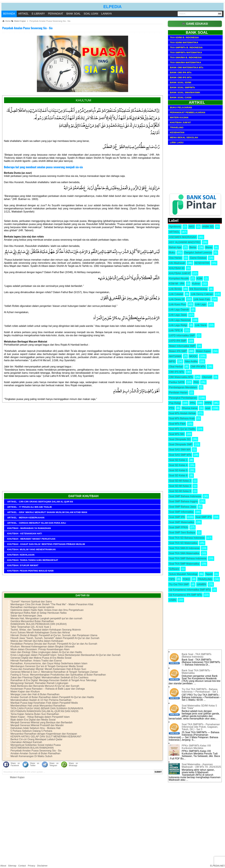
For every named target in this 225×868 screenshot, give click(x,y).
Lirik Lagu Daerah (179, 310)
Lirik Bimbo (175, 289)
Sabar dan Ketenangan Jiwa (26, 616)
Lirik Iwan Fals (202, 299)
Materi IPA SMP (178, 351)
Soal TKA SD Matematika (183, 543)
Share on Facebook (15, 764)
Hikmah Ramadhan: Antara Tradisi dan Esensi (36, 661)
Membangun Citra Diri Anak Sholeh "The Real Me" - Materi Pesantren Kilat (52, 604)
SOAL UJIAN (91, 14)
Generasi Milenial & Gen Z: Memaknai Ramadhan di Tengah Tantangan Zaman (54, 672)
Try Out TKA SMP (179, 584)
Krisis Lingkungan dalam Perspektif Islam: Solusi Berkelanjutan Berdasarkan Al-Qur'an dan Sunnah (65, 655)
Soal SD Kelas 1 (178, 460)
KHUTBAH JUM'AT (180, 273)
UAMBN (202, 584)
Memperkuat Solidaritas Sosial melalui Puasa (36, 745)
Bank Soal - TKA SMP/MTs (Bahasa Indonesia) (197, 655)
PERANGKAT (56, 14)
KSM (199, 278)
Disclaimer (42, 866)
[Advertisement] (82, 448)
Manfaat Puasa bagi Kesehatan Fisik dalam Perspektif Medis (44, 703)
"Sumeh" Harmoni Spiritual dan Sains (31, 602)
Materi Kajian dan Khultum (25, 692)
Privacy (31, 866)
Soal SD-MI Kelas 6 (180, 491)
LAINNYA (106, 14)
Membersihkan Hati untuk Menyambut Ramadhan (38, 706)
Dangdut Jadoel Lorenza (198, 253)
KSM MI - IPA (177, 284)
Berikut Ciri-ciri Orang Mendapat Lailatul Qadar (36, 739)
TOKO (186, 579)
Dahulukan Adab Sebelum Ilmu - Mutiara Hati (35, 728)
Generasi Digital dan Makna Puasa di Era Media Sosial (41, 658)
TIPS (172, 579)
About (3, 866)
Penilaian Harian (178, 393)
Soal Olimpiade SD (180, 439)
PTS (171, 408)
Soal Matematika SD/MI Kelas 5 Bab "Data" (199, 707)
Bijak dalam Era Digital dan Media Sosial (33, 720)
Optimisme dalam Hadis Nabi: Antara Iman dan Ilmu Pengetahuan (47, 610)
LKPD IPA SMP (178, 341)
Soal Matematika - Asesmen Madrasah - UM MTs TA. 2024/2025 (201, 766)
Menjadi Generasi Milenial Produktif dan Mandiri (37, 725)
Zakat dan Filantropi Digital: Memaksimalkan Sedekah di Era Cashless (49, 677)
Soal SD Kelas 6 (178, 475)
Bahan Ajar (175, 247)
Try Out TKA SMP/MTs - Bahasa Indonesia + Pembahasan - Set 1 (200, 690)
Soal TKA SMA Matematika (184, 553)
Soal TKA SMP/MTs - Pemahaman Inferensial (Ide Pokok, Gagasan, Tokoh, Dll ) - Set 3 (201, 727)
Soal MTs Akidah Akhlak (182, 413)
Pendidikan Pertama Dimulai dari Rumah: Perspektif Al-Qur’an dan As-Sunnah (54, 644)
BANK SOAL (74, 14)
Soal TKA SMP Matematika (184, 564)
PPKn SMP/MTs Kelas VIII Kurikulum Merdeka (196, 747)
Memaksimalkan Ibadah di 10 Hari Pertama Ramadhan (41, 700)
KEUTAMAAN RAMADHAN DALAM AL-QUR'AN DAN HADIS (44, 711)
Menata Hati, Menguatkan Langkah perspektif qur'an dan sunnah (46, 618)
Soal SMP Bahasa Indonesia (185, 496)
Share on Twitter (35, 764)
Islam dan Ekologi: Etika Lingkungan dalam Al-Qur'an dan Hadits (46, 652)
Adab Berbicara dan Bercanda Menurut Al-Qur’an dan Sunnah (45, 686)
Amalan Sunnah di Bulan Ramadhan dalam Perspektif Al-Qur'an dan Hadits (52, 697)
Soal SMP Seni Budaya (182, 533)
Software (174, 569)
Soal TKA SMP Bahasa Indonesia (188, 558)
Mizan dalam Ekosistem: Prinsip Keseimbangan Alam (40, 649)
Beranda (9, 14)
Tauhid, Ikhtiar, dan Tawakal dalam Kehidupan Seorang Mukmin (46, 630)
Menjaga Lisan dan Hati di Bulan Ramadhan (35, 694)
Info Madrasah (177, 263)
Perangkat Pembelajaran (183, 398)
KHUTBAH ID (177, 268)
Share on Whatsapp (73, 764)
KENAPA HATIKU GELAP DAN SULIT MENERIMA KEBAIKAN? (46, 737)
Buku (172, 253)
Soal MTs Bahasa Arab (182, 418)
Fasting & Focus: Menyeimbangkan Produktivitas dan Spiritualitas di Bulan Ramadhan (58, 675)
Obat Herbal (176, 367)
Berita (193, 247)
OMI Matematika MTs (181, 377)
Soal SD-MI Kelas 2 (180, 481)
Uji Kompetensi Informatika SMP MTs (190, 590)
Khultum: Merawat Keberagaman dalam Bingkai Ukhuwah (42, 647)
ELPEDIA (112, 7)
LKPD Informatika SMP (182, 335)
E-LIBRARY (38, 14)
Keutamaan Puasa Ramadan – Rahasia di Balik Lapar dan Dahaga (48, 689)
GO (220, 14)
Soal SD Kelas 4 (178, 465)
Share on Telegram (54, 764)
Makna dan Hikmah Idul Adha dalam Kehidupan (37, 641)
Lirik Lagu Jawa (178, 315)
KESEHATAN (202, 263)
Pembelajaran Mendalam (183, 387)
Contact (22, 866)
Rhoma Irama (190, 408)
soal (208, 408)
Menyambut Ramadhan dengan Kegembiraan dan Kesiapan (44, 734)
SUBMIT (158, 772)
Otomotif (207, 377)
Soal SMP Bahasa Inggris (183, 501)
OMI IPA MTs (198, 367)
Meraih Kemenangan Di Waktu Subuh (31, 756)
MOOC (193, 356)
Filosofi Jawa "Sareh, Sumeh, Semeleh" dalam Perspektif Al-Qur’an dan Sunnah (55, 638)
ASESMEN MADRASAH (183, 237)
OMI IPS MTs (176, 372)
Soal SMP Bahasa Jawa (182, 507)
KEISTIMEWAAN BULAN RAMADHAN (32, 748)
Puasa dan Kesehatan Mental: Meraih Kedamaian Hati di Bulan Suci (48, 669)
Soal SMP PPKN (178, 527)
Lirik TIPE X (176, 330)
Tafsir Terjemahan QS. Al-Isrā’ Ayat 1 (31, 627)
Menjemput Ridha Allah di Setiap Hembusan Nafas (39, 613)
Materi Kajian (17, 777)
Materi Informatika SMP (182, 346)
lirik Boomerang (198, 289)
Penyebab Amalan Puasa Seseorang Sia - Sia (27, 28)
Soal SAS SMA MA (180, 450)
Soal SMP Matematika (181, 522)
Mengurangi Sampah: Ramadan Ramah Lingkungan (39, 683)
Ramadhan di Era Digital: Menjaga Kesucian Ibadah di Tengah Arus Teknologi (53, 680)
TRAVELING (205, 579)
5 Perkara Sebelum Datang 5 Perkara (31, 731)
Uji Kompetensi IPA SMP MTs (185, 595)
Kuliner (196, 284)
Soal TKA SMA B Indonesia (184, 548)
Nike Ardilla (191, 361)
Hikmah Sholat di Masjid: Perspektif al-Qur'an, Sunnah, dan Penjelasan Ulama (54, 635)
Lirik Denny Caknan (202, 294)
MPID (172, 361)
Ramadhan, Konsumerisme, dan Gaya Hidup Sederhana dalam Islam (49, 663)
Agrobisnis (175, 227)
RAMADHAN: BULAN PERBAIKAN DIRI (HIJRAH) (39, 624)
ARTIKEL (23, 14)
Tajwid (209, 574)
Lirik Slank (201, 325)
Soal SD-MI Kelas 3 (180, 486)
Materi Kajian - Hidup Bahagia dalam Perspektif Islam (40, 717)
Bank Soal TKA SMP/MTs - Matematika (197, 672)
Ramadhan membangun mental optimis (32, 607)
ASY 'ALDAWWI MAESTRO (185, 242)
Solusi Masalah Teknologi (183, 574)
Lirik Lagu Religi (178, 325)
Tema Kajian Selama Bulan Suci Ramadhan (35, 714)
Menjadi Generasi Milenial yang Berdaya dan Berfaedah (41, 722)
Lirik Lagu (201, 304)
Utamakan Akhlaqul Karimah (26, 742)
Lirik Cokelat (176, 294)
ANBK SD (208, 227)
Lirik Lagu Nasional (180, 320)
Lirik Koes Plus (177, 304)
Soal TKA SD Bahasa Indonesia (187, 538)
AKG (192, 227)
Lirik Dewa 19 (177, 299)
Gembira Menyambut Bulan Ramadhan (32, 621)
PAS (196, 382)
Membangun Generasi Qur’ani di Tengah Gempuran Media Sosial (47, 666)
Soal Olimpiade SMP (181, 444)
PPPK (208, 403)
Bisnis (209, 247)
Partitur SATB (177, 382)
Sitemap (12, 866)
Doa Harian (175, 258)
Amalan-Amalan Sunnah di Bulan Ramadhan (35, 753)
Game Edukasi (198, 258)
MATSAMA (175, 356)
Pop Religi (175, 403)
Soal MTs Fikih (177, 424)
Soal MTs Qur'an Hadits (182, 429)
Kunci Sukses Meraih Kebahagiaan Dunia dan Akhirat (40, 632)
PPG (193, 403)
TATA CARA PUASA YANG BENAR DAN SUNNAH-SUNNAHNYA (47, 708)
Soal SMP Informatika (181, 512)
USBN (172, 600)
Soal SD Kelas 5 (178, 470)
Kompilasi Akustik (179, 278)
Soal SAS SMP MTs (180, 455)
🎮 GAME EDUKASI (195, 24)
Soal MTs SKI (177, 434)
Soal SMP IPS (204, 517)
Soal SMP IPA (177, 517)
